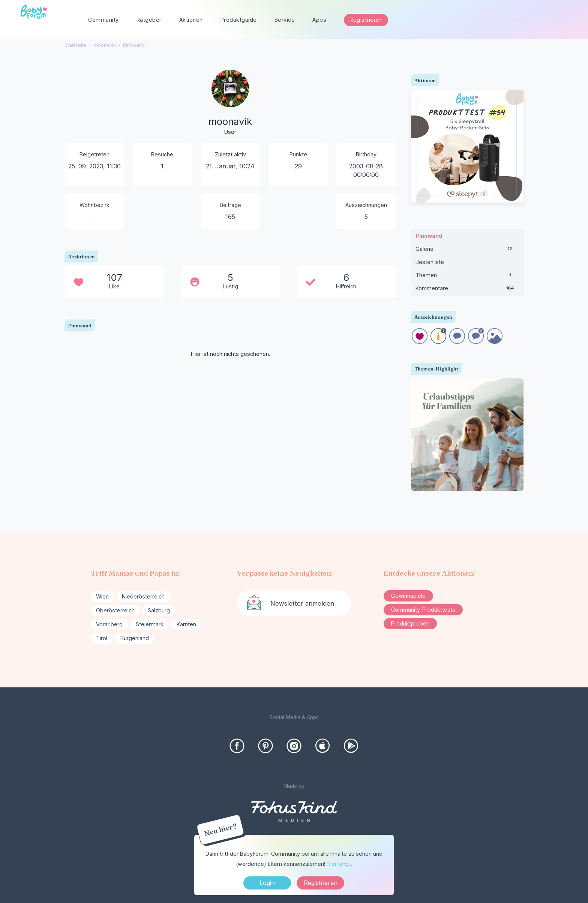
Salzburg (159, 610)
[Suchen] (563, 20)
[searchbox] (535, 20)
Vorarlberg (109, 624)
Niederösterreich (143, 596)
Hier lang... (339, 864)
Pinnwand (429, 236)
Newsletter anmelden (302, 603)
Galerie (467, 250)
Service (285, 20)
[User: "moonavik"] (230, 103)
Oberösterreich (115, 610)
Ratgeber (149, 20)
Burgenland (135, 638)
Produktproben (410, 623)
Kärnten (186, 624)
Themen (467, 277)
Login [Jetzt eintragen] (267, 883)
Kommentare (467, 290)
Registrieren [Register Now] (321, 883)
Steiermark (150, 624)
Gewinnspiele (408, 596)
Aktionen (191, 20)
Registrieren (366, 20)
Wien (102, 596)
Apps (319, 20)
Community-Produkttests (423, 610)
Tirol (102, 638)
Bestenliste (430, 262)
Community (103, 20)
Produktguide (239, 20)
